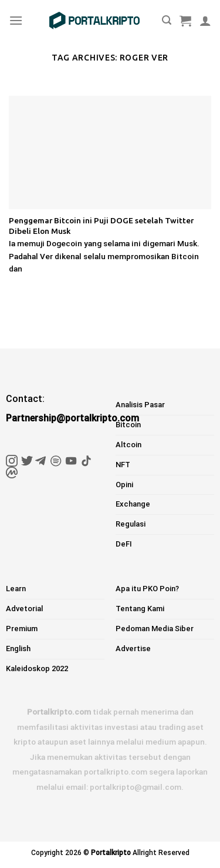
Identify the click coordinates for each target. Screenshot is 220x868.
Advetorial (24, 609)
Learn (16, 589)
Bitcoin (128, 425)
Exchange (133, 504)
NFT (123, 465)
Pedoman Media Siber (155, 629)
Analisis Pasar (140, 405)
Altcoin (128, 445)
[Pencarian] (167, 20)
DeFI (124, 544)
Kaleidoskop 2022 (37, 668)
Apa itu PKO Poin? (147, 589)
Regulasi (131, 524)
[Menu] (16, 20)
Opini (124, 485)
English (18, 649)
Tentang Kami (140, 609)
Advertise (133, 649)
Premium (22, 629)
